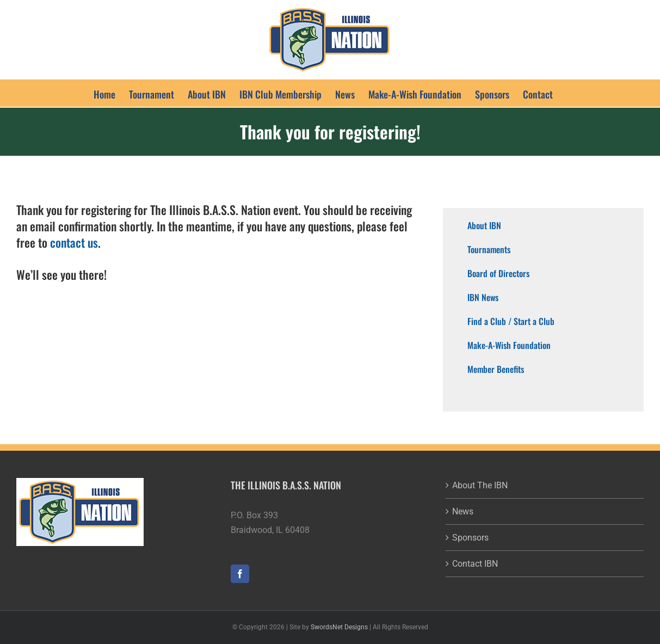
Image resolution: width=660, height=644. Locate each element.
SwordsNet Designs (339, 627)
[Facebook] (240, 574)
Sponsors (470, 538)
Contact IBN (475, 564)
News (463, 511)
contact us (74, 242)
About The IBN (480, 485)
